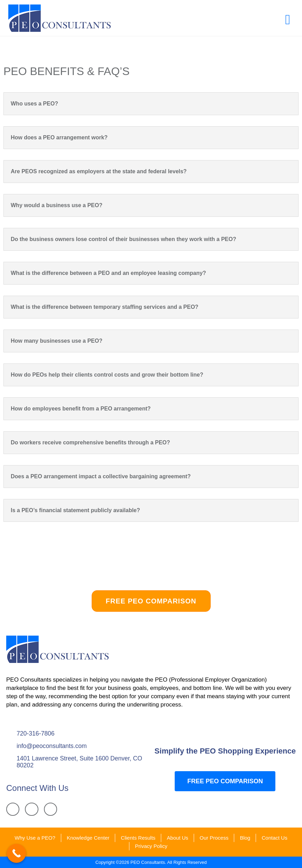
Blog (245, 838)
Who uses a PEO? (34, 104)
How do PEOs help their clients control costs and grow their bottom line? (107, 375)
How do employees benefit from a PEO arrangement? (81, 409)
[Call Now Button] (16, 853)
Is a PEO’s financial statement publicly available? (75, 510)
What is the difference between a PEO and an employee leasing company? (108, 273)
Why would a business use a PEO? (57, 205)
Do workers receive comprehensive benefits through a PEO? (90, 442)
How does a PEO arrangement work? (59, 137)
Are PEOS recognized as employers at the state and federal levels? (99, 171)
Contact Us (274, 838)
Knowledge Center (88, 838)
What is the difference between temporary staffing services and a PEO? (104, 307)
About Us (177, 838)
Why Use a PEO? (35, 838)
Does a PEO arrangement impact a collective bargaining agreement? (101, 476)
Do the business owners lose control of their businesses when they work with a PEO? (123, 239)
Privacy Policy (151, 846)
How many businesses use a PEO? (57, 341)
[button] (288, 20)
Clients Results (138, 838)
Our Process (214, 838)
